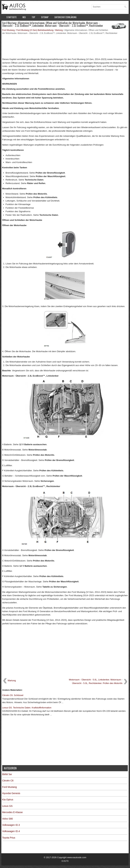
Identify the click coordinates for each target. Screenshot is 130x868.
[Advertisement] (65, 46)
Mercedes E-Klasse (12, 812)
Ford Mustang (8, 30)
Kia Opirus (8, 800)
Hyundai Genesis (11, 793)
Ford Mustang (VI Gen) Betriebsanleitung (35, 30)
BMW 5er (7, 774)
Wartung (59, 30)
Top (33, 17)
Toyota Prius (9, 838)
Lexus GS (7, 806)
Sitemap (45, 17)
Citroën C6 (8, 781)
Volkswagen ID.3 (11, 825)
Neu (24, 17)
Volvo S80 (8, 819)
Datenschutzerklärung (66, 17)
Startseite (12, 17)
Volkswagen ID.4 (11, 831)
